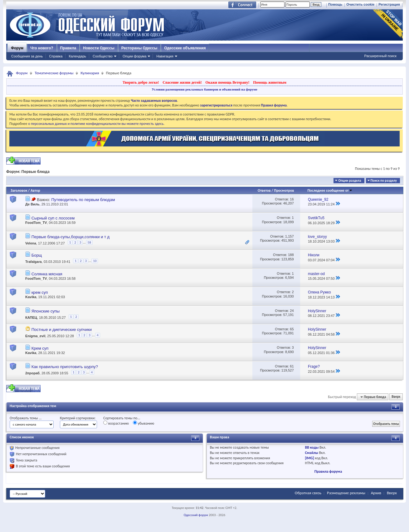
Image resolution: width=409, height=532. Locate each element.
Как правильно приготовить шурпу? (65, 367)
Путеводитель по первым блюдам (83, 200)
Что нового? (42, 48)
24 (292, 311)
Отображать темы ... (26, 418)
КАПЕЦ (31, 318)
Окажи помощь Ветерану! (227, 82)
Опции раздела (350, 181)
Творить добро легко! (141, 82)
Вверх (396, 397)
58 (89, 242)
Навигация (165, 56)
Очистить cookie (360, 4)
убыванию (144, 423)
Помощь (335, 4)
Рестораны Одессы (139, 48)
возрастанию (116, 423)
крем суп (40, 292)
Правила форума (328, 471)
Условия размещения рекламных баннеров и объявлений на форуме (204, 89)
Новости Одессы (99, 48)
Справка (56, 56)
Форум (17, 48)
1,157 (290, 236)
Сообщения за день (27, 56)
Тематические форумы (54, 73)
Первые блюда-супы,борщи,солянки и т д (71, 237)
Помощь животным (270, 82)
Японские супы (46, 311)
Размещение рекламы (346, 493)
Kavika (31, 297)
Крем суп (40, 348)
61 (292, 366)
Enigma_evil (35, 336)
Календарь (77, 56)
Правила (68, 48)
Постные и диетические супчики (62, 330)
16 (292, 199)
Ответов (264, 190)
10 (95, 261)
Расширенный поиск (380, 56)
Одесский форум (196, 515)
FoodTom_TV (36, 223)
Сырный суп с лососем (53, 218)
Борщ (37, 255)
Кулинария (90, 73)
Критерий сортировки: (78, 418)
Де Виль (32, 204)
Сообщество (103, 56)
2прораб (32, 373)
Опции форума (134, 56)
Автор (35, 190)
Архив (376, 493)
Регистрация (389, 4)
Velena (31, 243)
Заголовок (19, 190)
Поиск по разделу (384, 181)
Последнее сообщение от (330, 190)
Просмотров (284, 190)
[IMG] (309, 458)
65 (292, 329)
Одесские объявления (185, 48)
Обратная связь (308, 493)
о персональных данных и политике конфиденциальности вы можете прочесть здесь (96, 124)
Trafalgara (34, 262)
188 (291, 255)
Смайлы (311, 453)
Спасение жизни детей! (182, 82)
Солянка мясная (47, 274)
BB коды (312, 447)
